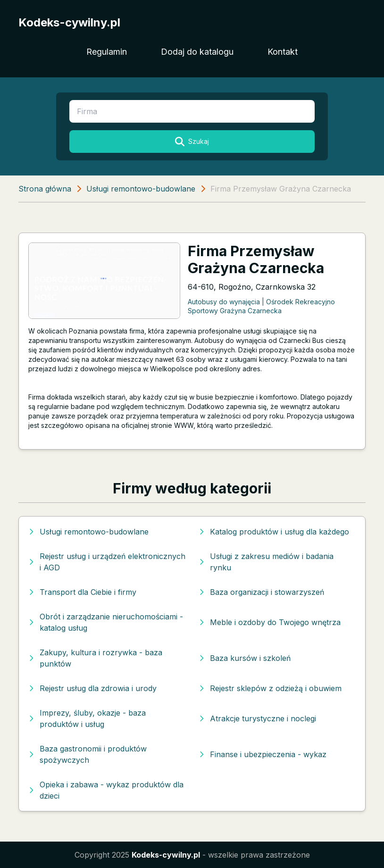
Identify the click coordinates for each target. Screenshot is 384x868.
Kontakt (283, 52)
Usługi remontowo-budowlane (141, 189)
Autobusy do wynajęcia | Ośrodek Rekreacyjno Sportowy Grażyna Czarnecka (261, 306)
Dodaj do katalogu (197, 52)
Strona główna (45, 189)
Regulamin (107, 52)
